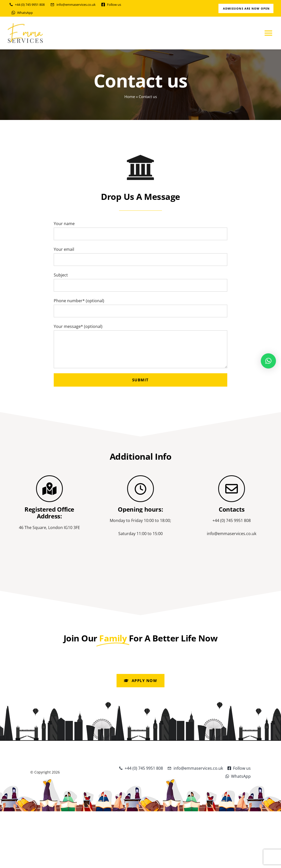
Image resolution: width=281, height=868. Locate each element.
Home (130, 97)
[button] (268, 361)
